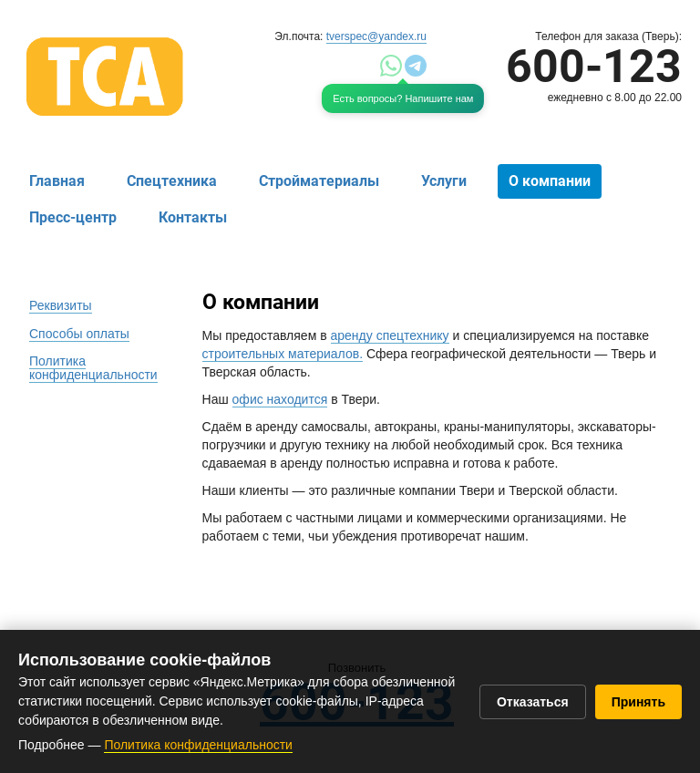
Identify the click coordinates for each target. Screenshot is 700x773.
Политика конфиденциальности (198, 745)
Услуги (444, 181)
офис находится (280, 399)
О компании (550, 181)
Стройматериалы (319, 181)
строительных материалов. (283, 354)
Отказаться (533, 702)
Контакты (193, 217)
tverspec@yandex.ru (376, 36)
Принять (638, 702)
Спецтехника (172, 181)
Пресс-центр (73, 217)
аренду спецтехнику (390, 335)
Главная (57, 181)
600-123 (594, 67)
